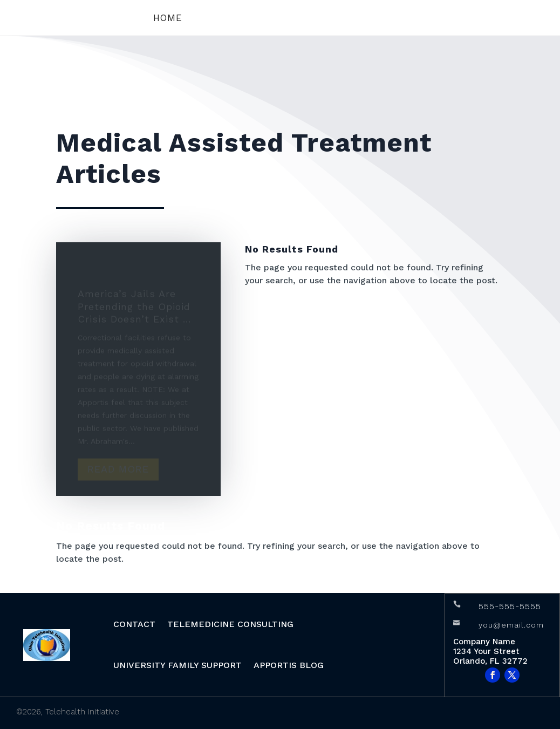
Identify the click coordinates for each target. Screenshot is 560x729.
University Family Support (177, 665)
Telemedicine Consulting (230, 624)
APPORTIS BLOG (289, 665)
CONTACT (134, 624)
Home (168, 19)
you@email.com (511, 625)
